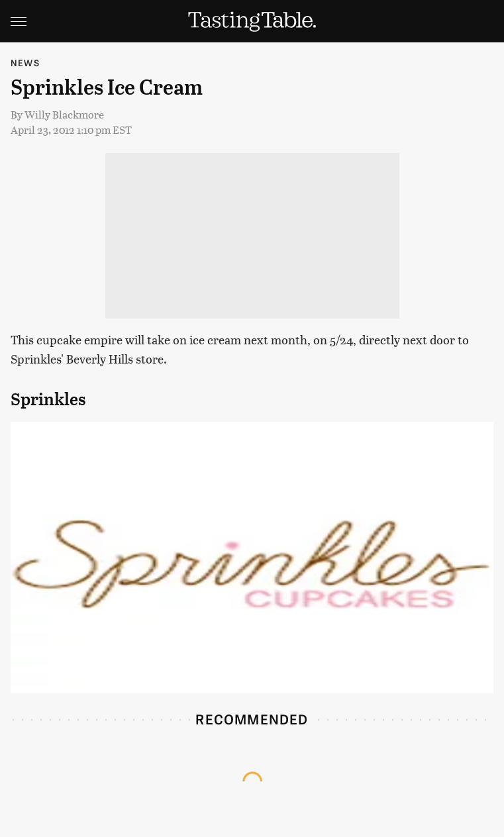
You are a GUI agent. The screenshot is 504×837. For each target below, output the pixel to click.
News (25, 63)
